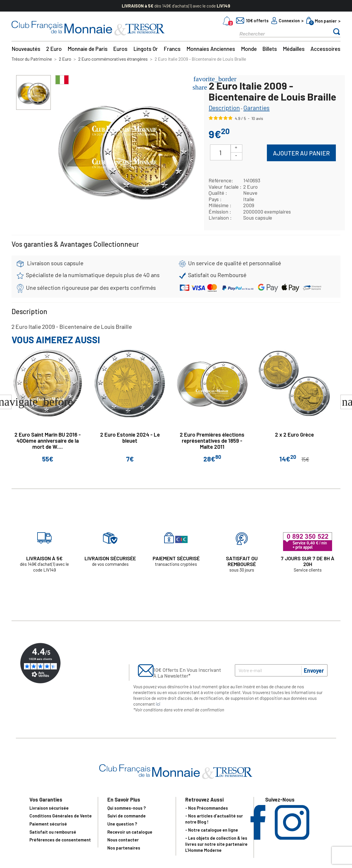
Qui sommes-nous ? (127, 808)
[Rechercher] (280, 34)
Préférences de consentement (60, 840)
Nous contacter (123, 840)
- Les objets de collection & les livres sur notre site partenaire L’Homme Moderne (216, 844)
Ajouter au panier (301, 153)
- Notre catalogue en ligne (212, 830)
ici (158, 704)
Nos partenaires (124, 848)
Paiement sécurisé (48, 824)
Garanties (256, 107)
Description (224, 107)
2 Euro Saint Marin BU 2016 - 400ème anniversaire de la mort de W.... (48, 441)
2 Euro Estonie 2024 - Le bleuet (130, 437)
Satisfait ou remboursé (53, 832)
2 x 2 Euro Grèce (294, 434)
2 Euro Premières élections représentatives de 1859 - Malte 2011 (212, 441)
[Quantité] (220, 152)
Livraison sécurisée (49, 808)
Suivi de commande (127, 816)
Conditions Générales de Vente (61, 816)
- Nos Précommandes (207, 808)
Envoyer (314, 670)
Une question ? (122, 824)
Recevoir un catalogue (130, 832)
